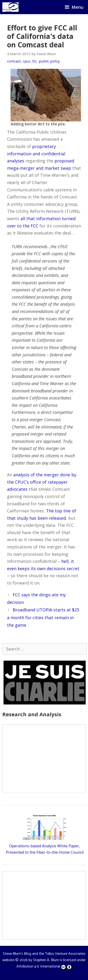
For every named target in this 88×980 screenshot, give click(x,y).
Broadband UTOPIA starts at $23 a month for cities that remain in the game (43, 617)
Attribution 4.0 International (44, 966)
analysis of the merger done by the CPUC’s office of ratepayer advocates (42, 482)
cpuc (27, 61)
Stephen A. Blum (46, 960)
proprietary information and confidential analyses (36, 154)
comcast (14, 61)
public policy (49, 61)
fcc (35, 61)
